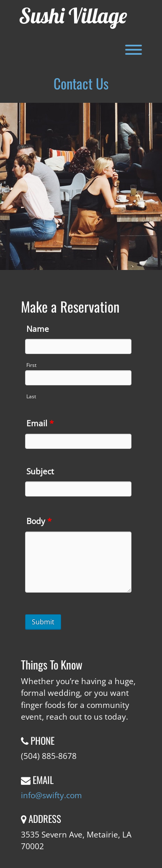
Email (40, 423)
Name (38, 329)
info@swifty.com (51, 795)
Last (31, 396)
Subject (40, 471)
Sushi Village (73, 16)
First (31, 365)
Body (39, 521)
